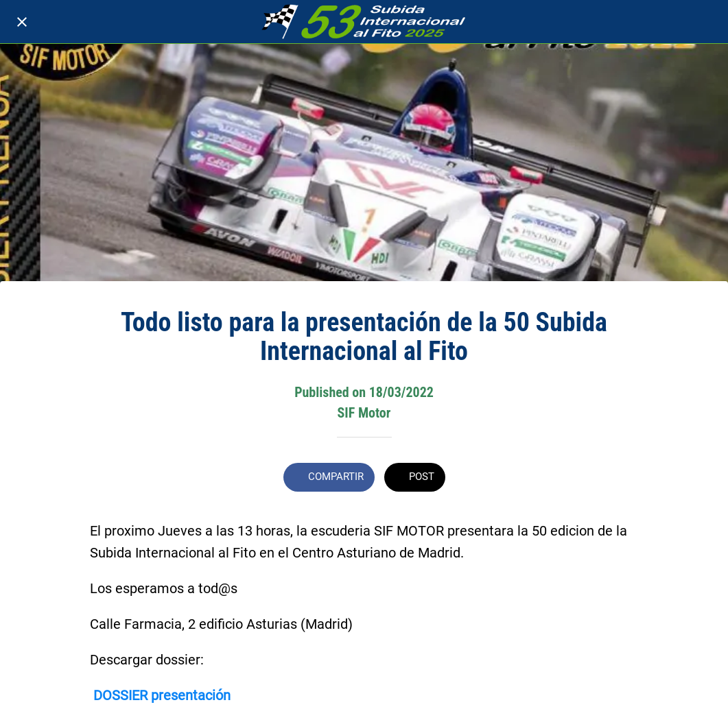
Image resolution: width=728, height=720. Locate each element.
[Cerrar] (22, 22)
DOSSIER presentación (162, 695)
